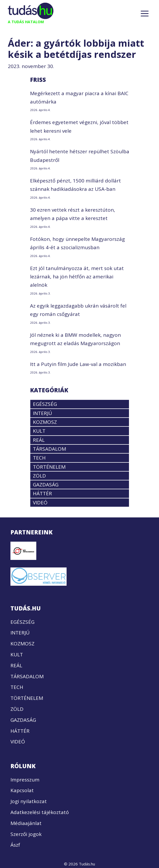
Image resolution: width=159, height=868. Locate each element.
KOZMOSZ (45, 422)
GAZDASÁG (46, 485)
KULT (39, 431)
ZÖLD (39, 476)
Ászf (15, 845)
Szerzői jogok (26, 834)
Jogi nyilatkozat (29, 801)
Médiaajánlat (26, 823)
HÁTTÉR (42, 493)
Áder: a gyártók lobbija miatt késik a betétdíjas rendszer (76, 49)
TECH (39, 458)
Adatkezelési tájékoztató (40, 812)
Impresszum (25, 780)
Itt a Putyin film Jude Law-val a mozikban (78, 364)
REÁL (39, 440)
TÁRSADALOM (49, 449)
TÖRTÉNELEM (49, 467)
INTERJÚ (42, 413)
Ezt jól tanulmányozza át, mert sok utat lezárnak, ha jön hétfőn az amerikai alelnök (77, 277)
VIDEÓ (40, 503)
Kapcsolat (22, 790)
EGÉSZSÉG (45, 404)
